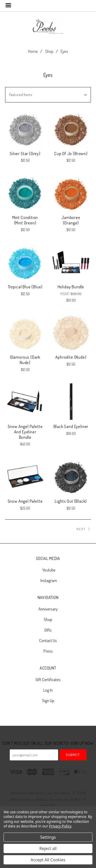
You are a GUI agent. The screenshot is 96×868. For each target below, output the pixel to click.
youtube (48, 570)
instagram (48, 580)
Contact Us (48, 640)
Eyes (64, 51)
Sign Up (48, 700)
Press (48, 651)
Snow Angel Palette (25, 501)
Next (84, 529)
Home (33, 51)
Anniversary (48, 609)
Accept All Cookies (48, 860)
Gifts (48, 630)
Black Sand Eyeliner (71, 426)
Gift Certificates (48, 679)
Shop (49, 51)
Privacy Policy (60, 826)
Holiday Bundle (71, 287)
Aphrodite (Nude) (71, 357)
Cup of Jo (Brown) (71, 153)
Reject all (48, 848)
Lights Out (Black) (71, 501)
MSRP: (65, 294)
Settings (48, 837)
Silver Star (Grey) (25, 153)
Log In (48, 690)
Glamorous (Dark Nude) (25, 360)
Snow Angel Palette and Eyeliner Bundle (25, 432)
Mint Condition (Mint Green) (25, 220)
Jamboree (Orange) (71, 220)
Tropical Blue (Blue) (25, 287)
